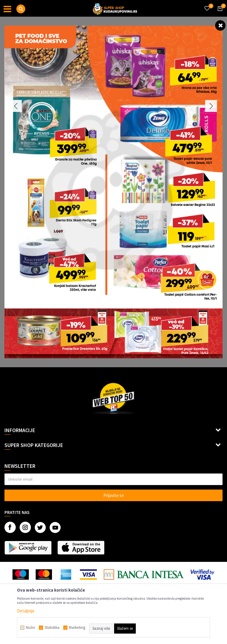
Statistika (52, 628)
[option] (113, 192)
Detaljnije (26, 611)
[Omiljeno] (207, 5)
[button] (21, 9)
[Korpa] (219, 14)
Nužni (30, 628)
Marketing (77, 628)
